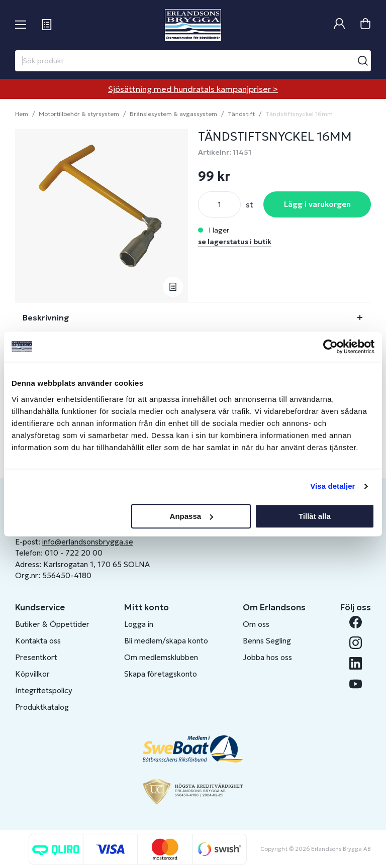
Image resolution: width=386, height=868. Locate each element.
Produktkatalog (42, 707)
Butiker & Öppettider (52, 624)
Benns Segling (267, 641)
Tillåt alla (315, 516)
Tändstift (241, 114)
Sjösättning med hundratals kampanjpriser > (193, 89)
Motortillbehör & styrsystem (79, 114)
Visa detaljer (332, 486)
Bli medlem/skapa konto (166, 641)
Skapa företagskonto (161, 674)
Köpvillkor (32, 674)
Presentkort (36, 657)
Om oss (256, 624)
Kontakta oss (38, 641)
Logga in (139, 624)
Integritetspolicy (44, 690)
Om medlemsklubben (161, 657)
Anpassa (192, 516)
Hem (22, 114)
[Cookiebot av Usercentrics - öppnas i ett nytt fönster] (330, 347)
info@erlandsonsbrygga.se (88, 542)
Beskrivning (46, 317)
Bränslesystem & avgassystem (173, 114)
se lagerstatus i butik (235, 242)
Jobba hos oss (267, 657)
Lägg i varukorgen (317, 204)
